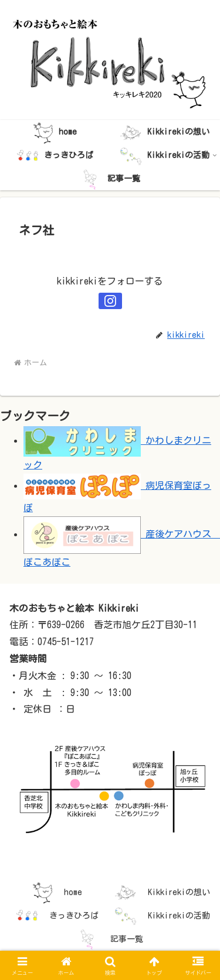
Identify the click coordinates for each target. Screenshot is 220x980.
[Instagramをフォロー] (110, 301)
